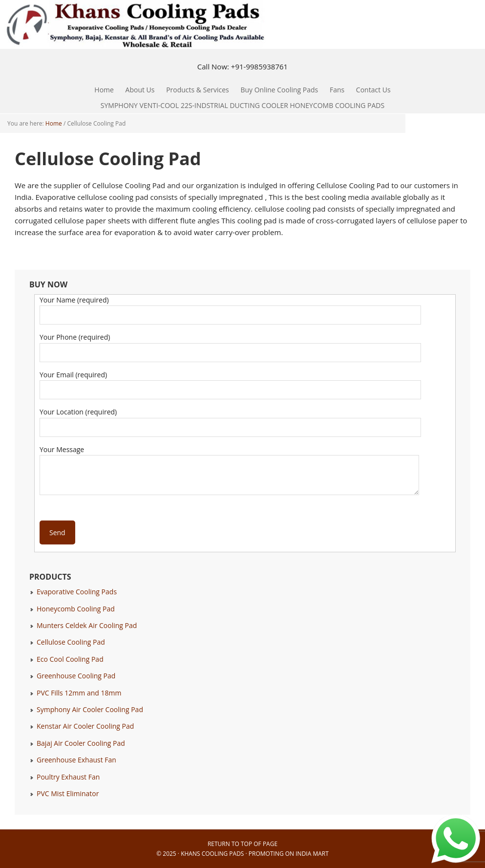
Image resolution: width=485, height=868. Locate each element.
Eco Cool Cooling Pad (70, 659)
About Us (140, 90)
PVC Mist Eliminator (68, 793)
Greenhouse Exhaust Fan (76, 760)
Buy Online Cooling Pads (279, 90)
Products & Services (195, 90)
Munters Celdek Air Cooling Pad (87, 625)
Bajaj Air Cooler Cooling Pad (81, 743)
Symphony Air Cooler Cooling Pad (90, 709)
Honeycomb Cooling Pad (76, 609)
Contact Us (373, 90)
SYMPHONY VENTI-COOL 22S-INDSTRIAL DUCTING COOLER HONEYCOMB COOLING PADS (242, 105)
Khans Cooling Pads (212, 854)
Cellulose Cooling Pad (71, 642)
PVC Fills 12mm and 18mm (79, 693)
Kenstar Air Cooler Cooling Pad (85, 726)
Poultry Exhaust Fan (68, 777)
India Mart (312, 854)
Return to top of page (242, 844)
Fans (335, 90)
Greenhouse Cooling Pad (76, 676)
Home (104, 90)
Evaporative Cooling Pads (77, 592)
